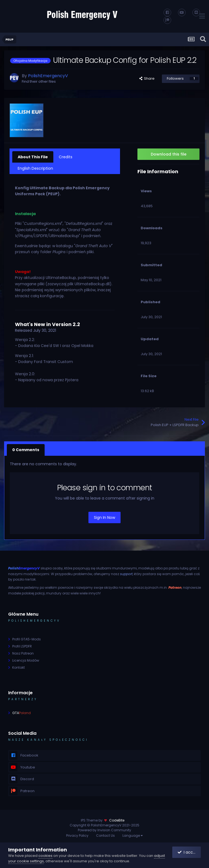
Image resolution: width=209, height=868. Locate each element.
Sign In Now (104, 517)
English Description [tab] (35, 168)
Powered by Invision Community (104, 830)
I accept (189, 852)
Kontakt (19, 667)
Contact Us (105, 836)
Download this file (169, 154)
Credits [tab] (66, 157)
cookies (45, 856)
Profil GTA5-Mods (27, 639)
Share (147, 78)
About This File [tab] (33, 157)
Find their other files (39, 81)
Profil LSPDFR (22, 646)
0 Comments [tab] (26, 450)
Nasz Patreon (23, 653)
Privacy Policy (77, 836)
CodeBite (117, 820)
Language (133, 836)
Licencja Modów (26, 660)
